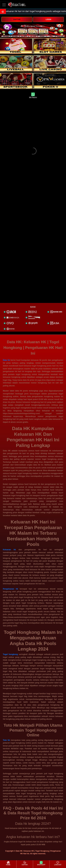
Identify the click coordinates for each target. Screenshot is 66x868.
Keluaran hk (9, 550)
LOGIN (48, 19)
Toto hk (6, 740)
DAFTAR (17, 19)
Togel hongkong (10, 654)
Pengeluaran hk (10, 589)
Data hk (6, 360)
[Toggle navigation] (4, 5)
